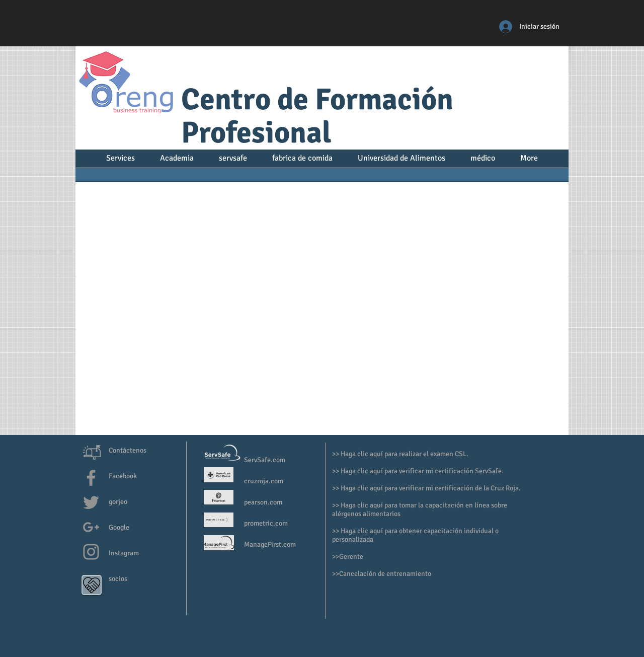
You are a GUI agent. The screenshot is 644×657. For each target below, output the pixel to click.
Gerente (352, 557)
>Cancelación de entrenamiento (383, 574)
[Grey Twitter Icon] (91, 502)
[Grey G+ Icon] (91, 527)
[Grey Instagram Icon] (91, 552)
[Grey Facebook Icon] (91, 478)
